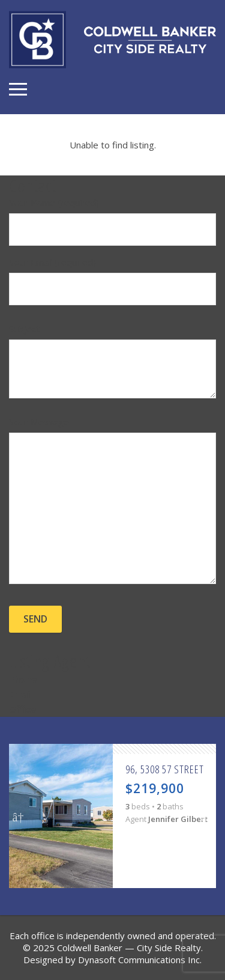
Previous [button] (18, 816)
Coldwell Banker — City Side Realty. (130, 948)
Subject (112, 362)
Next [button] (207, 816)
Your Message (112, 502)
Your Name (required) (112, 223)
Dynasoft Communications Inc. (140, 960)
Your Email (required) (112, 282)
